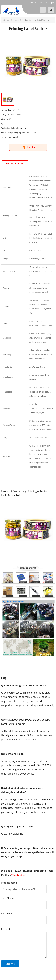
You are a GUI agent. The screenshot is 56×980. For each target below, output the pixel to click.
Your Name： (9, 898)
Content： (7, 929)
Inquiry (52, 2)
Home (9, 20)
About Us (32, 2)
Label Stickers (43, 20)
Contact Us (42, 2)
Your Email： (8, 914)
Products (17, 20)
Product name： (10, 883)
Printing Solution (29, 20)
